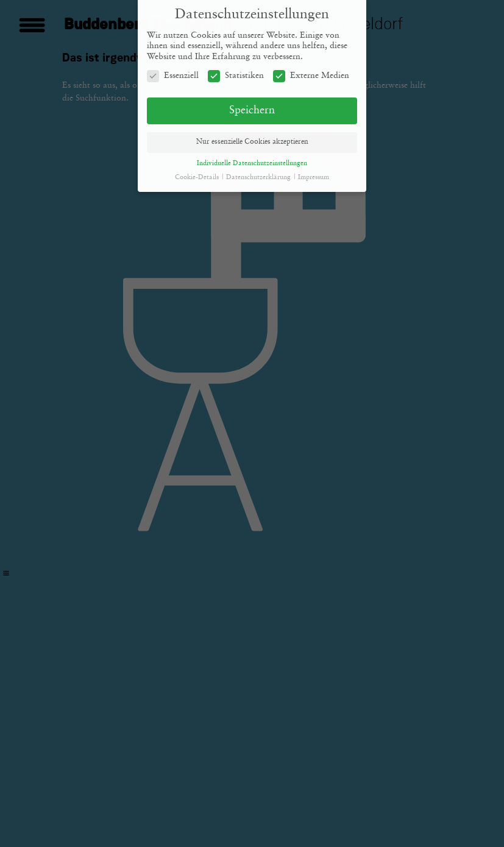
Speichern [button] (252, 106)
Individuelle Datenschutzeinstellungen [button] (252, 159)
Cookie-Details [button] (198, 173)
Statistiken (236, 72)
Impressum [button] (314, 173)
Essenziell (173, 72)
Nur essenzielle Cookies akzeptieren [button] (252, 138)
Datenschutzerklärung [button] (259, 173)
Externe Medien (311, 72)
